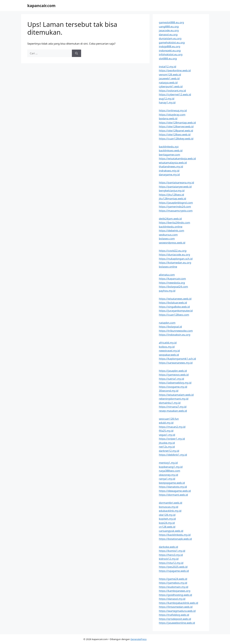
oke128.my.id (167, 515)
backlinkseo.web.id (171, 150)
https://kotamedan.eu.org (175, 263)
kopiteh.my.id (167, 519)
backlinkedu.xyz (169, 147)
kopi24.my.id (167, 523)
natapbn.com (167, 323)
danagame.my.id (169, 174)
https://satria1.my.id (172, 379)
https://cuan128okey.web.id (176, 139)
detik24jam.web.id (170, 219)
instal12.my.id (168, 66)
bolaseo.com (167, 238)
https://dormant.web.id (173, 495)
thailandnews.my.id (171, 166)
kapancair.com (41, 5)
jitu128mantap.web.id (173, 198)
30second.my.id (169, 391)
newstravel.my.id (169, 351)
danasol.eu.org (168, 34)
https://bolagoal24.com (173, 287)
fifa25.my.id (166, 431)
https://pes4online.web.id (175, 70)
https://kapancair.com (172, 279)
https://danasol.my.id (172, 599)
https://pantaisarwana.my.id (177, 182)
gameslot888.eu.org (171, 22)
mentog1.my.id (168, 463)
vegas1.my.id (167, 435)
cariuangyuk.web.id (171, 531)
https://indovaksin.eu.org (175, 335)
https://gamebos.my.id (173, 583)
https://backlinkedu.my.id (175, 535)
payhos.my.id (167, 291)
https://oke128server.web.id (176, 126)
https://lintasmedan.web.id (176, 607)
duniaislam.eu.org (170, 38)
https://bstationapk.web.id (175, 539)
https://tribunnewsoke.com (176, 331)
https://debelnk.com (172, 230)
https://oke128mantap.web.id (177, 123)
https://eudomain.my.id (174, 587)
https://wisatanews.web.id (175, 299)
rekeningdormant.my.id (174, 399)
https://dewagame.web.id (175, 491)
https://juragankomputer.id (176, 311)
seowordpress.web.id (172, 243)
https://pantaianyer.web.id (175, 187)
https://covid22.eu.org (173, 251)
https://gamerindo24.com (175, 206)
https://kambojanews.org (175, 591)
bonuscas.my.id (169, 507)
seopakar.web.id (169, 355)
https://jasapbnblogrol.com (176, 203)
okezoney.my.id (169, 475)
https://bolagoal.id (170, 327)
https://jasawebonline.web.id (177, 623)
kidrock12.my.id (169, 559)
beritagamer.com (170, 155)
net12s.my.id (167, 447)
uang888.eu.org (169, 26)
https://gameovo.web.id (174, 375)
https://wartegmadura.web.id (177, 611)
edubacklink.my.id (170, 511)
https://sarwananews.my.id (176, 363)
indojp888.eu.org (170, 46)
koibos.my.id (167, 347)
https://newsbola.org (172, 283)
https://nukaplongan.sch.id (176, 259)
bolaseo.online (168, 267)
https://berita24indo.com (175, 222)
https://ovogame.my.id (173, 387)
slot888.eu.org (168, 58)
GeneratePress (138, 639)
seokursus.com (168, 235)
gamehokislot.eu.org (172, 42)
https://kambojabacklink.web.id (179, 603)
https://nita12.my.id (171, 563)
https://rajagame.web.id (174, 571)
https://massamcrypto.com (176, 211)
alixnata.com (167, 275)
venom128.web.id (170, 74)
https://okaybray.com (172, 115)
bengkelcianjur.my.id (172, 190)
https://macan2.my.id (172, 427)
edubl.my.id (166, 423)
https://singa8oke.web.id (174, 307)
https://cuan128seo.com (174, 315)
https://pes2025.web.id (173, 567)
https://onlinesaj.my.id (173, 110)
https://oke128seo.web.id (175, 134)
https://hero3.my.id (171, 555)
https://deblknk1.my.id (173, 455)
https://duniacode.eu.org (174, 255)
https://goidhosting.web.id (176, 595)
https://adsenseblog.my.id (175, 383)
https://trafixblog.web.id (174, 615)
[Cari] (76, 53)
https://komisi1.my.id (172, 551)
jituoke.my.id (167, 443)
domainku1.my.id (170, 403)
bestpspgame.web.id (172, 483)
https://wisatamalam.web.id (176, 395)
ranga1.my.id (167, 479)
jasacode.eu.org (169, 30)
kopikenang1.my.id (171, 467)
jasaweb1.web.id (169, 78)
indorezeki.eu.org (170, 50)
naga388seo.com (170, 471)
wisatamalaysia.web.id (173, 163)
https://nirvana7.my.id (173, 407)
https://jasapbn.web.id (173, 371)
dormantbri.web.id (171, 503)
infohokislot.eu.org (171, 54)
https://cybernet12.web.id (175, 94)
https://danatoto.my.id (173, 487)
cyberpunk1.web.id (171, 86)
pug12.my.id (167, 98)
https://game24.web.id (173, 579)
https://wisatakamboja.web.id (177, 158)
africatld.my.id (168, 343)
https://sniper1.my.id (172, 439)
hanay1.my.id (167, 102)
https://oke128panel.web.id (176, 131)
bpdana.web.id (168, 118)
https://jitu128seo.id (172, 195)
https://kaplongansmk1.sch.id (177, 359)
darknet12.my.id (169, 451)
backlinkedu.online (171, 227)
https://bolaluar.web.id (173, 303)
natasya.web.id (168, 82)
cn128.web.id (167, 527)
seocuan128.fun (169, 419)
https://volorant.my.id (172, 90)
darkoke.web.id (168, 547)
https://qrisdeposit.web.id (175, 619)
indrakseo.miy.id (169, 171)
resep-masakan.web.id (173, 411)
